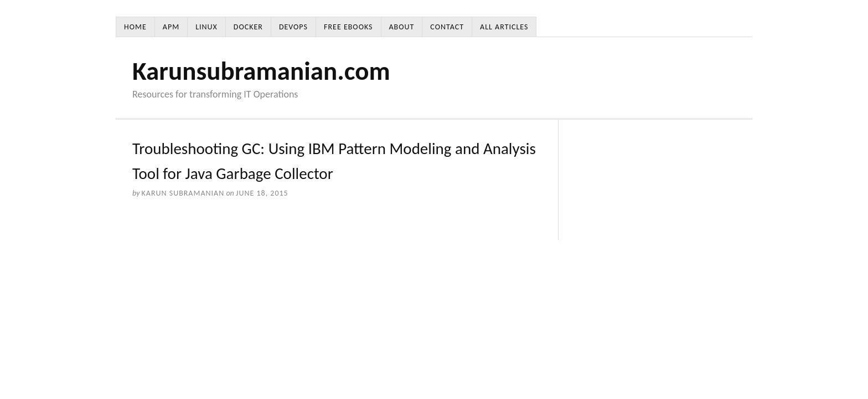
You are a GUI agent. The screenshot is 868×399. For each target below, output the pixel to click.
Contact (447, 27)
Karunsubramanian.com (261, 71)
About (402, 27)
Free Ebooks (348, 27)
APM (171, 27)
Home (135, 27)
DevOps (293, 27)
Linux (206, 27)
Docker (248, 27)
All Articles (504, 27)
